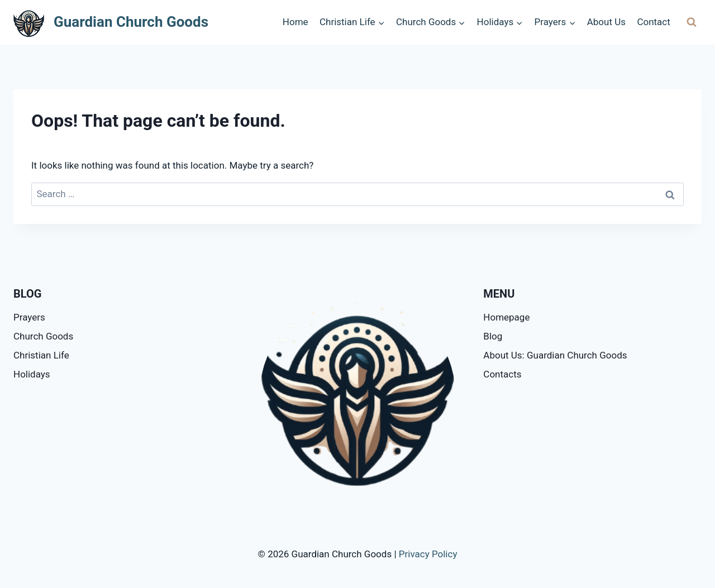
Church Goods (43, 336)
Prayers (29, 317)
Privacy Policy (428, 554)
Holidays (32, 374)
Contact (653, 22)
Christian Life (41, 355)
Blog (493, 336)
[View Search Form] (692, 22)
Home (295, 22)
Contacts (502, 374)
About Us (606, 22)
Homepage (506, 317)
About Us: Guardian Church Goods (555, 355)
